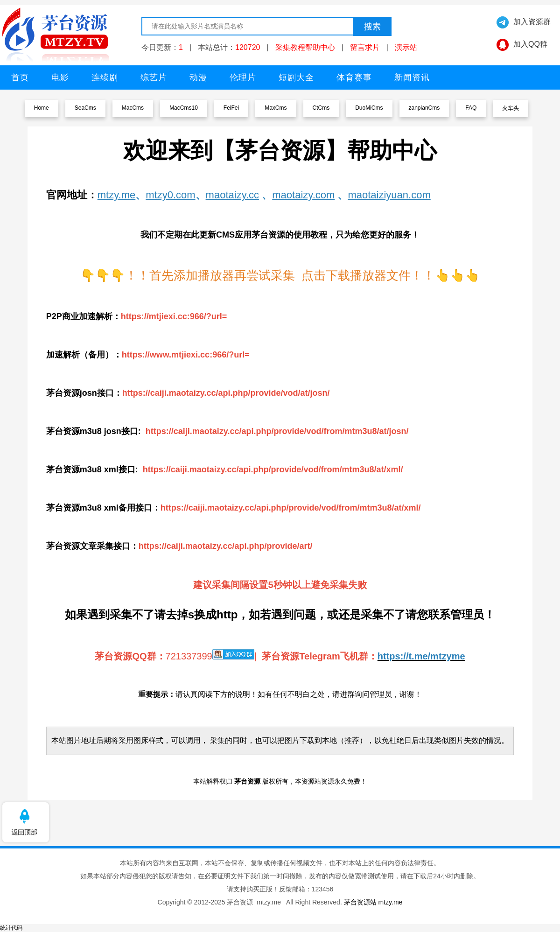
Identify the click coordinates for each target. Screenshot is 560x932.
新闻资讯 (412, 77)
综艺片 (154, 77)
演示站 (406, 47)
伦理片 (243, 77)
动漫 (198, 77)
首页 (20, 77)
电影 (60, 77)
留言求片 (365, 47)
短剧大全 (296, 77)
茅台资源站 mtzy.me (373, 902)
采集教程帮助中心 (305, 47)
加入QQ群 (530, 44)
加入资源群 (532, 22)
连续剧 (105, 77)
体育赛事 (354, 77)
